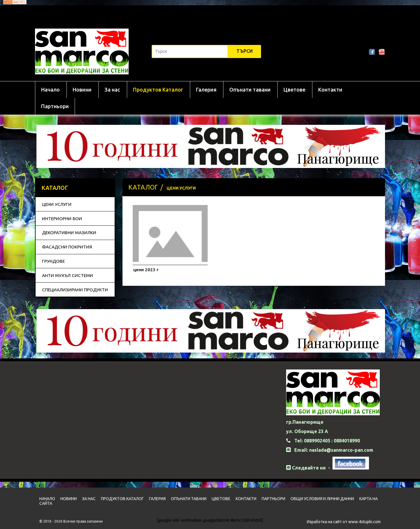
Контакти (330, 90)
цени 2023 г (146, 270)
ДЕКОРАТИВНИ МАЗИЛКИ (69, 233)
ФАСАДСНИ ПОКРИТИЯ (67, 247)
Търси (245, 51)
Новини (82, 90)
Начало (50, 90)
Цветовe (294, 90)
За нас (112, 90)
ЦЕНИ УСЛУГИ (57, 204)
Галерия (206, 90)
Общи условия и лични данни (322, 499)
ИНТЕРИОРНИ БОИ (62, 219)
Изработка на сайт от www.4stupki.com (344, 522)
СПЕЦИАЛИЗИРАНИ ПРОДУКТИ (75, 290)
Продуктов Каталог (158, 90)
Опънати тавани (250, 90)
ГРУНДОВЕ (53, 261)
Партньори (55, 106)
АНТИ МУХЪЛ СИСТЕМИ (68, 275)
